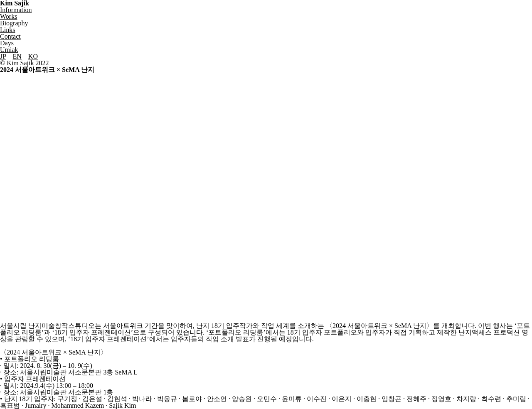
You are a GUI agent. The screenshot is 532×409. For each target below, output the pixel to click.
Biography (14, 23)
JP (3, 56)
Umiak (9, 50)
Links (7, 30)
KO (33, 56)
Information (16, 10)
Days (7, 43)
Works (9, 16)
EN (17, 56)
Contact (10, 36)
